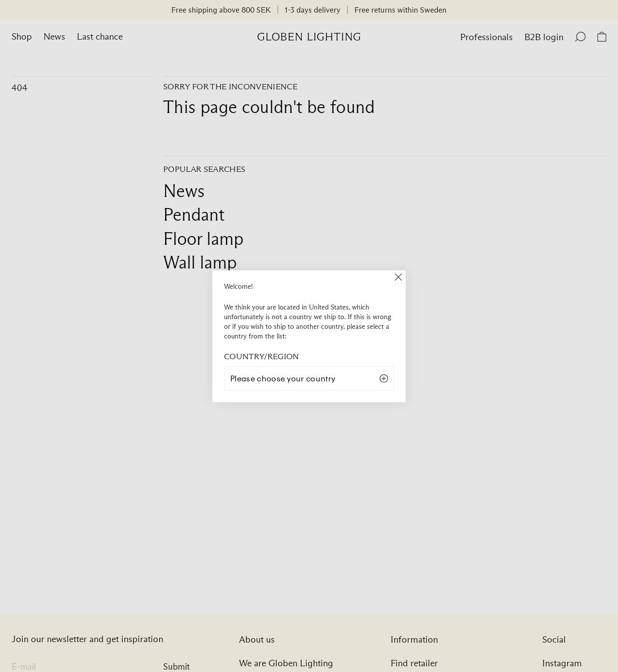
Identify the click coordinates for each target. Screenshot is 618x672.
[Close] (398, 278)
